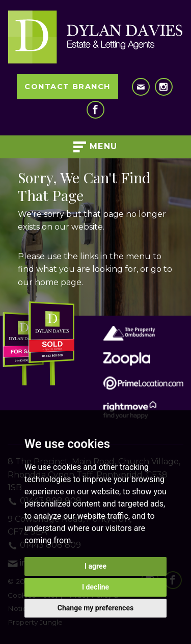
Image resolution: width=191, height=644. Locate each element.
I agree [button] (95, 566)
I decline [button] (95, 587)
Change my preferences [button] (95, 608)
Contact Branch (67, 87)
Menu (95, 147)
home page (58, 282)
